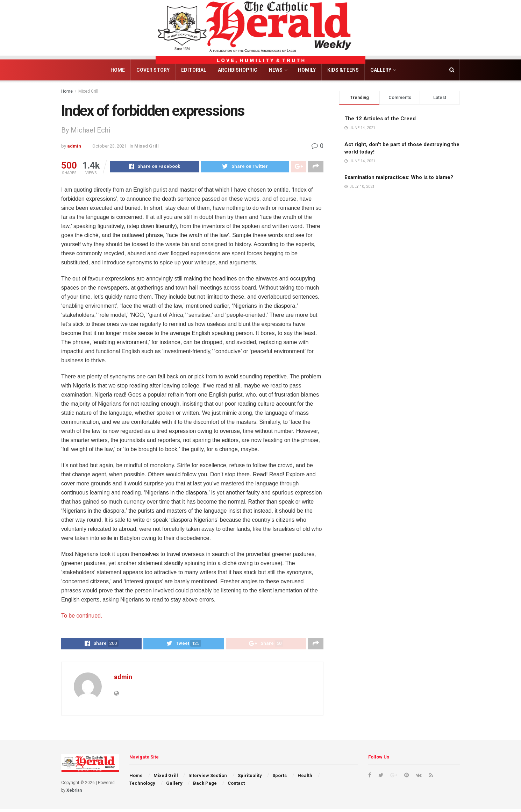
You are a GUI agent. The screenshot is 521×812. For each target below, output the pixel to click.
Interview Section (208, 778)
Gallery (381, 70)
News (276, 70)
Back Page (205, 786)
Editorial (194, 70)
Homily (307, 70)
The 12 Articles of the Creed (380, 119)
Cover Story (153, 70)
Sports (280, 778)
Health (305, 778)
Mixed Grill (88, 91)
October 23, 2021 (109, 146)
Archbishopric (238, 70)
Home (118, 70)
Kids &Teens (343, 70)
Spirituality (250, 778)
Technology (142, 786)
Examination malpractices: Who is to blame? (399, 177)
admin (74, 146)
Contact (236, 786)
